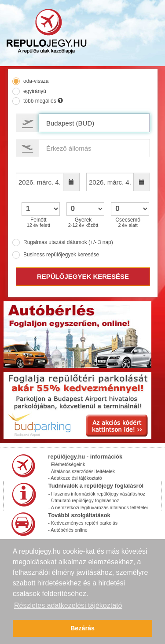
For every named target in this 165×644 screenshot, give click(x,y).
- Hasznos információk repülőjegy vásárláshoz (97, 494)
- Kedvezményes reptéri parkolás (83, 523)
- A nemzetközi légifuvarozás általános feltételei (98, 507)
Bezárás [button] (82, 628)
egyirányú (35, 91)
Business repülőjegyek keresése (61, 255)
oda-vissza (36, 81)
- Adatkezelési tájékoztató (75, 478)
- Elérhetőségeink (66, 464)
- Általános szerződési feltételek (81, 471)
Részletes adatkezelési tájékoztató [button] (68, 605)
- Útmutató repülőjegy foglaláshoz (84, 500)
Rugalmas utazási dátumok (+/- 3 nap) (68, 242)
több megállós (43, 101)
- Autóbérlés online (68, 530)
